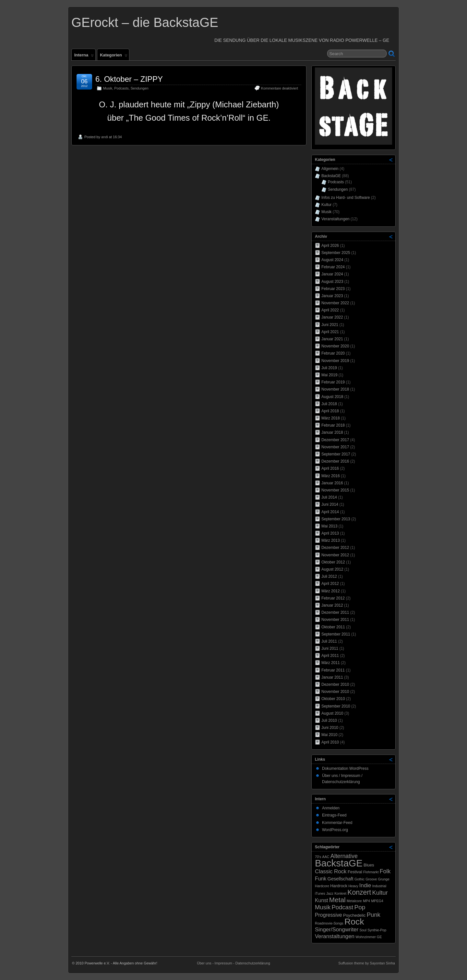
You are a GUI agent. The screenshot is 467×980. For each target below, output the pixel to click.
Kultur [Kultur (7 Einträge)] (380, 893)
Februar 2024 (333, 267)
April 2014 (330, 512)
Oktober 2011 (333, 627)
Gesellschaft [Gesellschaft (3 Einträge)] (341, 879)
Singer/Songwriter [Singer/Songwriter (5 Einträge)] (337, 930)
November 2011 (335, 620)
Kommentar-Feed (337, 823)
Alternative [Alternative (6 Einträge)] (344, 856)
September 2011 (336, 634)
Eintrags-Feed (334, 815)
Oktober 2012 (333, 562)
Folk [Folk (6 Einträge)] (385, 871)
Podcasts (121, 88)
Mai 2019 (329, 375)
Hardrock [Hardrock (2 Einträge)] (339, 886)
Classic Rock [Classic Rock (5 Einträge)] (331, 871)
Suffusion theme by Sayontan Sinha (367, 963)
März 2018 (331, 418)
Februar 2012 (333, 598)
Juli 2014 (329, 497)
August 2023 (332, 282)
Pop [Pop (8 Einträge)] (360, 907)
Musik (108, 88)
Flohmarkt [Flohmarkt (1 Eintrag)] (371, 872)
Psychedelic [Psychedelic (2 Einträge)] (354, 915)
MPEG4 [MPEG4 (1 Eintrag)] (377, 901)
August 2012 (332, 569)
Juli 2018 (329, 404)
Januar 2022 (332, 317)
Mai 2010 (329, 735)
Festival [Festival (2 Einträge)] (355, 872)
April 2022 (330, 310)
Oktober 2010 (333, 699)
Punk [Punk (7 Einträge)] (374, 915)
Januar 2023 (332, 296)
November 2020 (335, 346)
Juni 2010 (330, 728)
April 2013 (330, 533)
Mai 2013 (329, 526)
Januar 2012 (332, 605)
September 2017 (336, 454)
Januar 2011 (332, 677)
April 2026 (330, 246)
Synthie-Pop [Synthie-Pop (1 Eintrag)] (377, 930)
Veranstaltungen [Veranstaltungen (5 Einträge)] (335, 936)
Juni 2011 (330, 648)
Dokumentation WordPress (345, 768)
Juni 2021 (330, 325)
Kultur (326, 205)
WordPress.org (335, 830)
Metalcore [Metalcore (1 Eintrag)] (354, 901)
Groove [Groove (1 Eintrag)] (371, 879)
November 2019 (335, 361)
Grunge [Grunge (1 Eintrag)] (384, 879)
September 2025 (336, 253)
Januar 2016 (332, 483)
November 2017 (335, 447)
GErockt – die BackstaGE (145, 22)
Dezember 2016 (335, 461)
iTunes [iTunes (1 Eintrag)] (320, 893)
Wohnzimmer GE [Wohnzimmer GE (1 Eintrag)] (369, 937)
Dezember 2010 (335, 684)
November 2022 (335, 303)
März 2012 (331, 591)
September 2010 (336, 706)
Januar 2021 (332, 339)
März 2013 (331, 540)
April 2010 (330, 742)
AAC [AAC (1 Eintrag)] (326, 857)
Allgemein (330, 169)
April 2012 (330, 584)
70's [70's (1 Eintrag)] (318, 857)
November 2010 (335, 692)
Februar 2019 (333, 382)
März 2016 (331, 476)
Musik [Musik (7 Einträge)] (323, 907)
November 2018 (335, 389)
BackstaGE (331, 176)
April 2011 (330, 656)
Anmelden (331, 808)
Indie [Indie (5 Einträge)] (365, 885)
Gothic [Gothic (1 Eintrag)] (359, 879)
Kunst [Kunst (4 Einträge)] (322, 900)
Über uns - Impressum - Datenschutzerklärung (233, 963)
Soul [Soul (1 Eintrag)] (363, 930)
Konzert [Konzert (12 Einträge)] (359, 892)
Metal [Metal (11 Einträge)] (337, 900)
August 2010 (332, 713)
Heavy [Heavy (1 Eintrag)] (353, 886)
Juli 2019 (329, 368)
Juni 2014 (330, 504)
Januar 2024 (332, 274)
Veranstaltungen (335, 219)
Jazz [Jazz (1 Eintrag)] (330, 893)
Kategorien (114, 56)
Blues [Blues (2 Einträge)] (369, 865)
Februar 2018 (333, 425)
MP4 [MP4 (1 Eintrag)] (366, 901)
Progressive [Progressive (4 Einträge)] (329, 915)
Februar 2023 (333, 289)
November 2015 (335, 490)
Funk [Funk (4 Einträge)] (321, 879)
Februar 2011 (333, 670)
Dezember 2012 (335, 548)
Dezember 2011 (335, 612)
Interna (84, 56)
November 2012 (335, 555)
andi (105, 137)
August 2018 (332, 397)
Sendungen (140, 88)
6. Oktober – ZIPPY (129, 79)
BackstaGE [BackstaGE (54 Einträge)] (339, 863)
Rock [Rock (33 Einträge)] (354, 922)
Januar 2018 (332, 432)
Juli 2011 (329, 641)
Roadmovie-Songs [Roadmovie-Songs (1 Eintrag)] (329, 923)
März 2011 (331, 663)
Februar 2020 (333, 353)
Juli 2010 (329, 720)
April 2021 (330, 332)
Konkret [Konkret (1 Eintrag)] (340, 893)
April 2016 (330, 468)
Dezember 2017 (335, 440)
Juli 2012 (329, 576)
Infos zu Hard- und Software (346, 198)
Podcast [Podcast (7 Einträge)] (343, 907)
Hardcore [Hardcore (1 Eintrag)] (322, 886)
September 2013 (336, 519)
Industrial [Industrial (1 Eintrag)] (379, 886)
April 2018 (330, 411)
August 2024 (332, 260)
